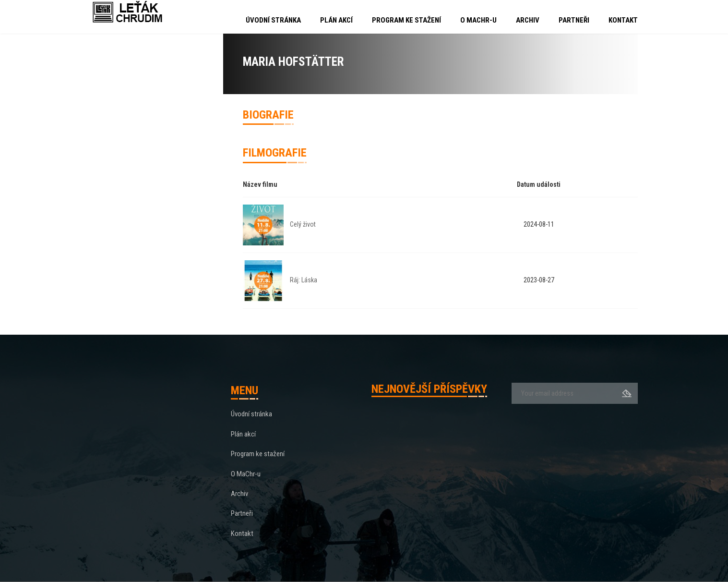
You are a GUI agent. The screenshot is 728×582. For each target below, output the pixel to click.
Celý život (303, 224)
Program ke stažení (406, 20)
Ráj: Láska (304, 280)
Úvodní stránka (273, 20)
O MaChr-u (478, 20)
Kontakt (623, 20)
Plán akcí (336, 20)
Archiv (528, 20)
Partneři (574, 20)
